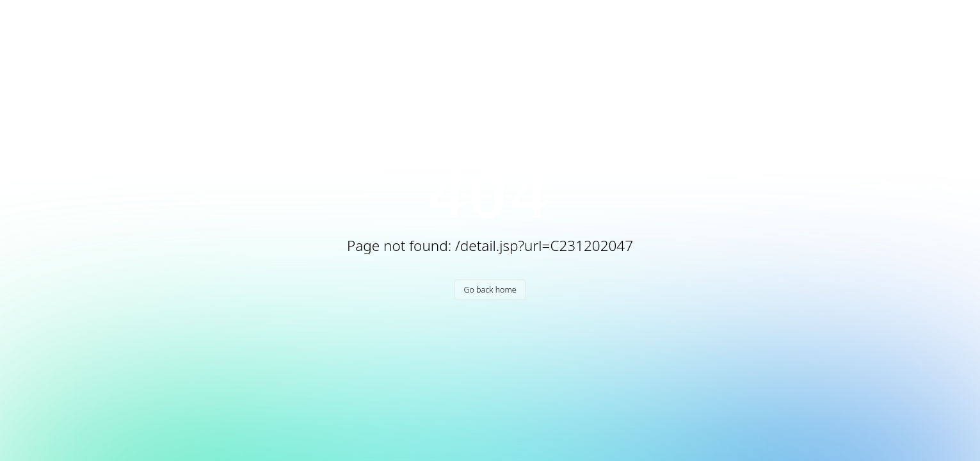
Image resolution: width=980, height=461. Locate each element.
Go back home (490, 290)
